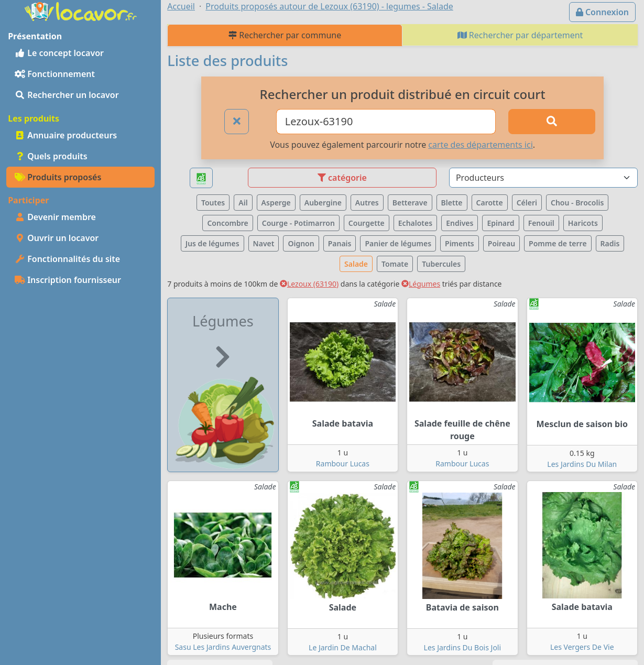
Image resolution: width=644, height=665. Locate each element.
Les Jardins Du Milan (582, 464)
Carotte (490, 203)
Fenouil (541, 223)
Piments (460, 243)
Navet (264, 243)
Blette (452, 203)
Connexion (602, 12)
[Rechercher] (552, 122)
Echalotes (415, 223)
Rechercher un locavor (67, 95)
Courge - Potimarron (298, 223)
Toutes (213, 203)
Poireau (501, 243)
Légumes (421, 284)
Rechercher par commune (285, 35)
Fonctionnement (55, 74)
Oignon (301, 243)
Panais (340, 243)
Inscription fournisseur (68, 280)
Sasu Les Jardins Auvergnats (223, 647)
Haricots (583, 223)
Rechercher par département (520, 35)
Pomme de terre (558, 243)
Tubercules (441, 264)
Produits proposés (58, 177)
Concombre (227, 223)
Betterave (410, 203)
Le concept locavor (59, 53)
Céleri (527, 203)
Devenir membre (55, 217)
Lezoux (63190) (309, 284)
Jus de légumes (212, 243)
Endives (460, 223)
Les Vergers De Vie (582, 647)
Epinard (500, 223)
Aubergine (323, 203)
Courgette (367, 223)
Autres (367, 203)
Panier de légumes (398, 243)
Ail (243, 203)
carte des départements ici (480, 145)
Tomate (395, 264)
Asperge (276, 203)
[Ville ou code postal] (386, 122)
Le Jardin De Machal (343, 647)
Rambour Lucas (343, 464)
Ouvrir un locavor (57, 238)
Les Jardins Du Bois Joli (463, 647)
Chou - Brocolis (577, 203)
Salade (356, 264)
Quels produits (51, 156)
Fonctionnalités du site (67, 259)
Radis (610, 243)
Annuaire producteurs (66, 135)
